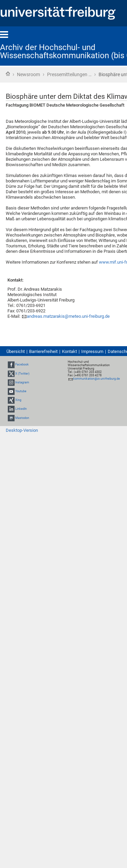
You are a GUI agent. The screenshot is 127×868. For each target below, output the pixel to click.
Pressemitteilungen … (69, 74)
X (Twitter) (22, 374)
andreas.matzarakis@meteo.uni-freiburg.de (68, 316)
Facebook (22, 364)
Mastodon (22, 418)
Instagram (22, 382)
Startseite (8, 74)
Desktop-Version (22, 430)
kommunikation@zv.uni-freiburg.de (97, 379)
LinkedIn (21, 409)
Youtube (21, 391)
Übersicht (16, 351)
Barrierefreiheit (43, 351)
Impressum (92, 351)
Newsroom (28, 74)
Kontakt (69, 351)
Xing (18, 400)
